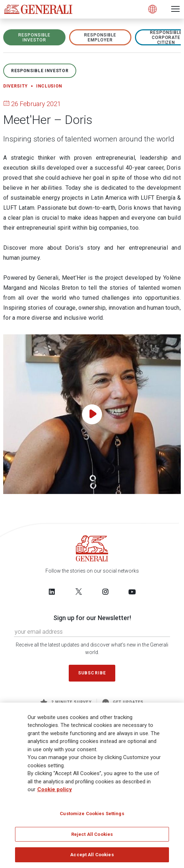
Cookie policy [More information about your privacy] (55, 792)
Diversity (16, 86)
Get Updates (123, 702)
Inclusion (49, 86)
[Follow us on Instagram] (105, 592)
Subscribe (92, 673)
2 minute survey (66, 702)
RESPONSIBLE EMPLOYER (100, 38)
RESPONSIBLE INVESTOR (34, 38)
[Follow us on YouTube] (132, 592)
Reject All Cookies (92, 837)
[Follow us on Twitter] (79, 592)
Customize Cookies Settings (92, 816)
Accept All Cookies (92, 857)
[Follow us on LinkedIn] (52, 592)
